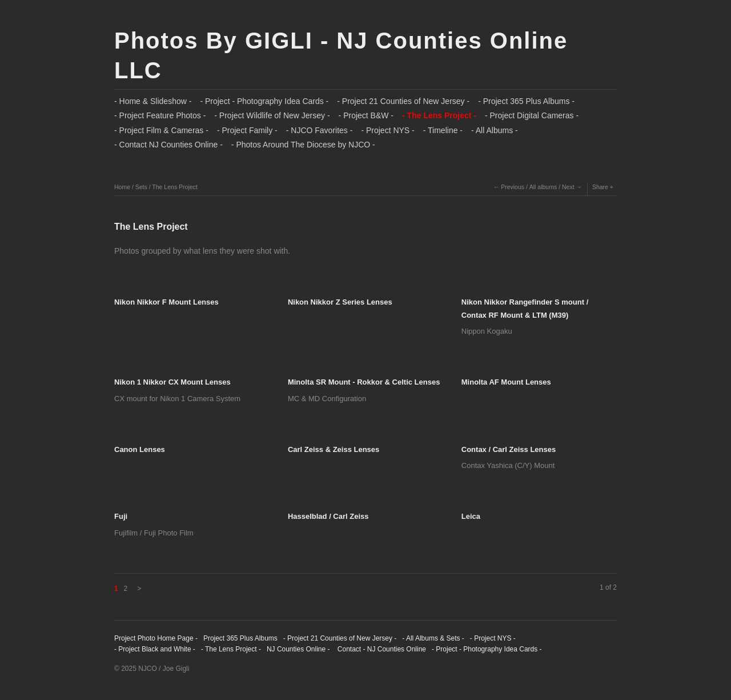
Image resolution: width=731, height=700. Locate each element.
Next (568, 187)
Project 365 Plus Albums (240, 638)
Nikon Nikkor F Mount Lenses (166, 302)
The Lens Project (174, 187)
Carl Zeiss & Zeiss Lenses (334, 449)
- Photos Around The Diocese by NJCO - (303, 145)
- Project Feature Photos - (160, 115)
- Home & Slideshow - (153, 101)
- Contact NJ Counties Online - (168, 145)
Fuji (121, 516)
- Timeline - (443, 130)
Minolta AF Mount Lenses (506, 382)
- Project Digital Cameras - (532, 115)
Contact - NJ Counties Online (381, 649)
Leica (471, 516)
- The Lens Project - (439, 115)
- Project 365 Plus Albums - (526, 101)
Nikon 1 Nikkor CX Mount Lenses (172, 382)
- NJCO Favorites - (320, 130)
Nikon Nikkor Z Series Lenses (340, 302)
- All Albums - (495, 130)
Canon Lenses (140, 449)
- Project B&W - (366, 115)
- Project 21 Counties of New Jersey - (403, 101)
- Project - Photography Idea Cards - (264, 101)
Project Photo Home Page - (156, 638)
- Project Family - (247, 130)
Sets (141, 187)
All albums (543, 187)
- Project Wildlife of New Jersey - (272, 115)
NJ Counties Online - (298, 649)
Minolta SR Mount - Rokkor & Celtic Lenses (364, 382)
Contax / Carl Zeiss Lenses (509, 449)
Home (122, 187)
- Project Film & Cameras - (161, 130)
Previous (513, 187)
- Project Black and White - (155, 649)
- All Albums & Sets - (433, 638)
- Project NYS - (387, 130)
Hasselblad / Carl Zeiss (328, 516)
